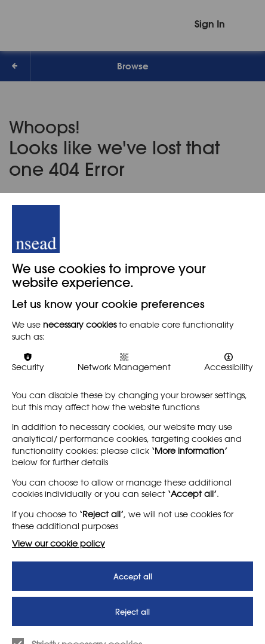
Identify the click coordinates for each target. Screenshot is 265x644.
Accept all (133, 576)
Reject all (132, 611)
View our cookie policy (58, 543)
